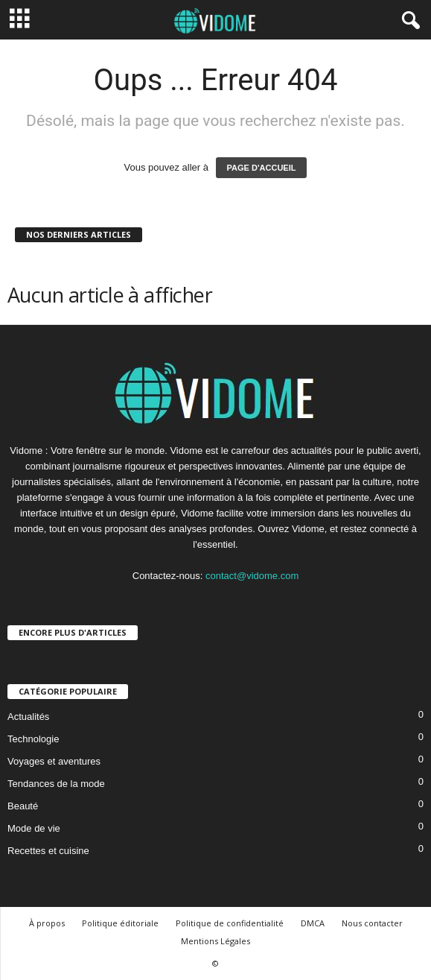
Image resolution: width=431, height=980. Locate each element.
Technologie (33, 739)
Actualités (28, 717)
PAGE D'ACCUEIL (262, 168)
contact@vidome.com (252, 576)
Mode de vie (34, 828)
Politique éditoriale (120, 923)
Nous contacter (372, 923)
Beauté (23, 806)
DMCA (313, 923)
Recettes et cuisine (48, 851)
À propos (47, 923)
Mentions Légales (215, 941)
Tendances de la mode (56, 784)
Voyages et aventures (54, 761)
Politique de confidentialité (230, 923)
